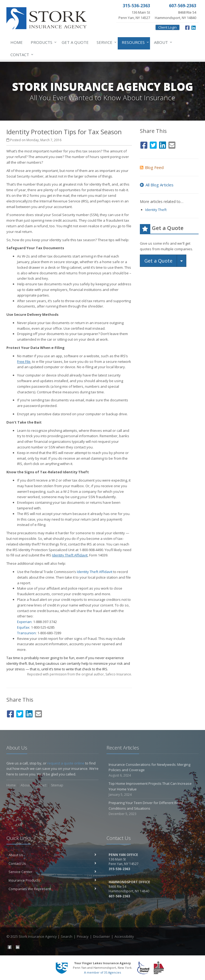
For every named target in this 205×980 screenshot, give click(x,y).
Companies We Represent (52, 889)
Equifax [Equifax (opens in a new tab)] (23, 627)
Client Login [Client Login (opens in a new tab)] (167, 27)
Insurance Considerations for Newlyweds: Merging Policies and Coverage (153, 770)
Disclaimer (102, 936)
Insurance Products (52, 880)
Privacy (83, 936)
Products (43, 42)
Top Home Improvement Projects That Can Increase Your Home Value (153, 789)
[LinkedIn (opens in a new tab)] (194, 27)
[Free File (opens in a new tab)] (24, 362)
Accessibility (124, 936)
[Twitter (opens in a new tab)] (20, 713)
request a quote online (66, 763)
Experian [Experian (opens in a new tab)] (24, 622)
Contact (21, 55)
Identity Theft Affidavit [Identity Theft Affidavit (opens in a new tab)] (95, 572)
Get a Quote (75, 42)
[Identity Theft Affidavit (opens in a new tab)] (70, 555)
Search (67, 936)
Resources (134, 42)
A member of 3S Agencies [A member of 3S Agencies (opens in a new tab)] (102, 972)
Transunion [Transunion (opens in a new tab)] (26, 633)
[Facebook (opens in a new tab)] (187, 27)
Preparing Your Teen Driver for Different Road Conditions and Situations (153, 808)
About (162, 42)
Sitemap (57, 785)
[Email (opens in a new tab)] (38, 713)
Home (17, 42)
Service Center (52, 872)
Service (106, 42)
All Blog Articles (157, 185)
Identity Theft (156, 210)
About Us (52, 855)
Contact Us (52, 863)
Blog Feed (152, 167)
